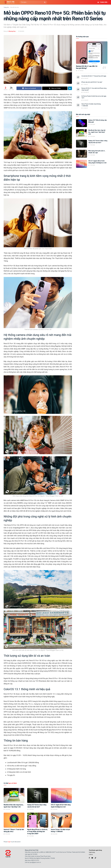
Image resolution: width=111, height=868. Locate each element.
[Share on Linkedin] (70, 88)
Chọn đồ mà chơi (14, 7)
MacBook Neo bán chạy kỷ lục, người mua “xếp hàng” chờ (97, 132)
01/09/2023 (21, 31)
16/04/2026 (54, 834)
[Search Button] (45, 2)
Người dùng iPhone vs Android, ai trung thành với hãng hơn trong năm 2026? (37, 832)
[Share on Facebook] (29, 88)
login (9, 842)
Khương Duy (12, 31)
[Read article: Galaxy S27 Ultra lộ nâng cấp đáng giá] (81, 123)
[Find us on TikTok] (95, 858)
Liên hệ (91, 854)
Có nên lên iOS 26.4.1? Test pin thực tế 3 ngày (94, 76)
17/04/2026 (7, 809)
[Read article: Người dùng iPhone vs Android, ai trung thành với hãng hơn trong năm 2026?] (38, 820)
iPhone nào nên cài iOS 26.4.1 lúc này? (92, 82)
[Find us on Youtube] (92, 858)
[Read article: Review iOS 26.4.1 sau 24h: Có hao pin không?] (92, 53)
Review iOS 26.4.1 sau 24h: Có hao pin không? (87, 67)
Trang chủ (6, 7)
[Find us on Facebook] (89, 858)
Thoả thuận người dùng (95, 850)
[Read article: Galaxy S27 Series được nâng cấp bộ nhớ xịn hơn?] (38, 795)
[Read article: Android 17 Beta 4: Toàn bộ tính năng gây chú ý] (14, 820)
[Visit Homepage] (9, 2)
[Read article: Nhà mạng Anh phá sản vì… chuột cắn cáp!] (81, 154)
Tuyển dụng (92, 852)
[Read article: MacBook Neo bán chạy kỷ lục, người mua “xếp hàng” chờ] (14, 795)
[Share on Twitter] (55, 88)
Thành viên (102, 2)
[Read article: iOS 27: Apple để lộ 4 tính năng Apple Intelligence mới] (61, 795)
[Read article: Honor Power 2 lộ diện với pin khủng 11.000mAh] (61, 820)
